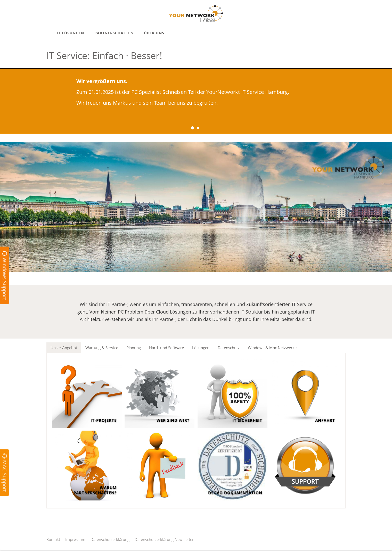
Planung (134, 348)
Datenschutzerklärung (110, 539)
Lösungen (201, 348)
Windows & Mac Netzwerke (272, 348)
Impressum (75, 539)
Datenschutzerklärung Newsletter (164, 539)
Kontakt (53, 539)
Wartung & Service (102, 348)
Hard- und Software (166, 348)
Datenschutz (229, 348)
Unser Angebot (64, 348)
